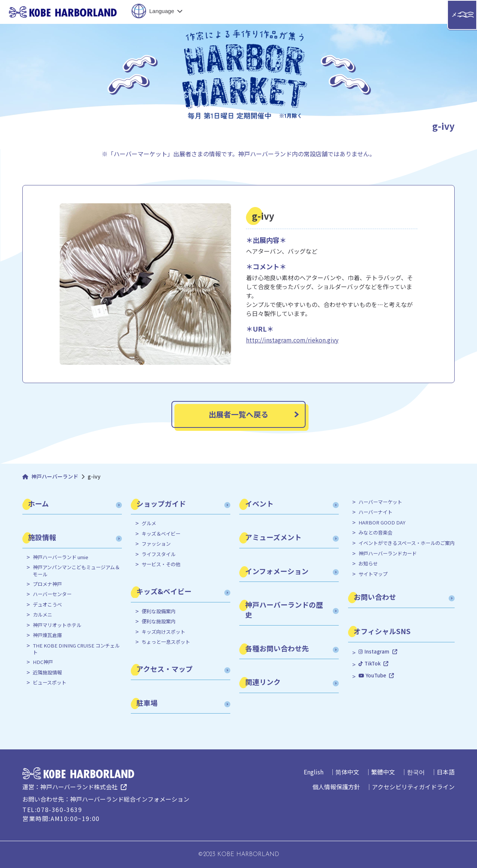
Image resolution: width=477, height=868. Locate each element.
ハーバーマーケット (380, 502)
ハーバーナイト (375, 512)
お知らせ (368, 564)
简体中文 (347, 772)
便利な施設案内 (159, 621)
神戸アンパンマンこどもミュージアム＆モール (76, 571)
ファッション (156, 544)
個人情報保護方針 (336, 787)
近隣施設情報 (47, 673)
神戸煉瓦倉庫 (47, 635)
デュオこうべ (47, 605)
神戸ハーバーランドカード (388, 554)
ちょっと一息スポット (166, 642)
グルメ (149, 523)
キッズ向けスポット (163, 632)
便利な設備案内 (159, 611)
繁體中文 (383, 772)
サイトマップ (373, 574)
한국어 (416, 772)
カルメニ (42, 615)
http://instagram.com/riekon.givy (292, 340)
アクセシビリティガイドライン (413, 787)
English (314, 772)
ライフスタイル (159, 554)
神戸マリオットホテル (57, 625)
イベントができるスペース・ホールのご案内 (407, 543)
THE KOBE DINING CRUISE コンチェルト (76, 649)
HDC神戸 (43, 662)
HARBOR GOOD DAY (382, 523)
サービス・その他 (161, 564)
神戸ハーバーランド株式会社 (79, 787)
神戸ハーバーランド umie (61, 557)
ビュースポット (50, 683)
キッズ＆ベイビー (161, 534)
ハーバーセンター (52, 594)
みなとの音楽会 (375, 533)
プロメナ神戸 (47, 584)
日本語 (446, 772)
